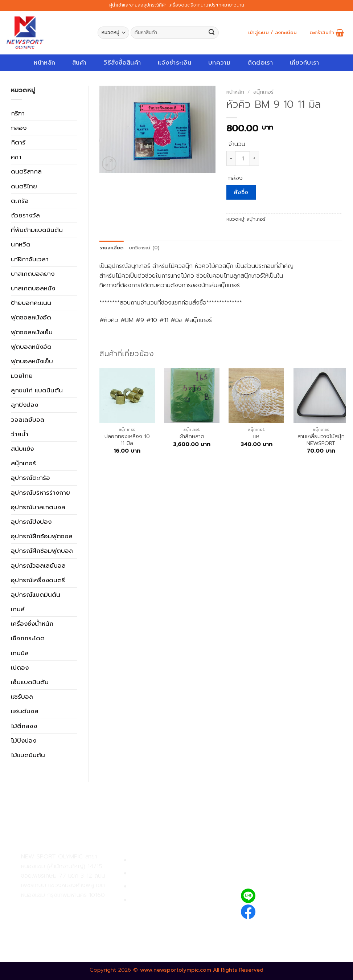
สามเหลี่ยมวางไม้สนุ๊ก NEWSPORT (321, 440)
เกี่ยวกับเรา (305, 63)
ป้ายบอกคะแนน (31, 303)
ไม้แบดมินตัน (28, 755)
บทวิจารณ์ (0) (144, 248)
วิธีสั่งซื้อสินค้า (122, 63)
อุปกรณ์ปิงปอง (31, 522)
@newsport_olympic (291, 896)
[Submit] (212, 33)
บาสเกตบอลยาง (33, 274)
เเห (256, 436)
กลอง (19, 128)
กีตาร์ (18, 142)
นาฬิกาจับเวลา (30, 259)
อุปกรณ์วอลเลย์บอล (38, 565)
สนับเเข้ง (22, 449)
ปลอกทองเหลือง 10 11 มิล (127, 440)
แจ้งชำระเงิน (175, 63)
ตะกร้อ (20, 201)
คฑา (16, 157)
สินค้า (79, 63)
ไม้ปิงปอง (24, 740)
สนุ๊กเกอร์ (23, 463)
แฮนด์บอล (25, 711)
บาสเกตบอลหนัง (33, 288)
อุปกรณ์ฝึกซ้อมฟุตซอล (42, 536)
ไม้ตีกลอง (24, 726)
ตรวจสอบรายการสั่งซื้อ (161, 900)
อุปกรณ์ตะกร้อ (30, 478)
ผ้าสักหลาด (192, 436)
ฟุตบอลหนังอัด (31, 347)
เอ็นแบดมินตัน (30, 682)
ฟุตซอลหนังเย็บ (32, 332)
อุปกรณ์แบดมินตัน (36, 595)
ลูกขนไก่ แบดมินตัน (37, 390)
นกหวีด (21, 244)
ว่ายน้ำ (20, 434)
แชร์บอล (22, 697)
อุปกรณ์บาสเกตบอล (38, 507)
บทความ (219, 63)
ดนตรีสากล (26, 171)
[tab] (111, 248)
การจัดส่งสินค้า (150, 887)
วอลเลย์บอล (28, 420)
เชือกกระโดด (28, 638)
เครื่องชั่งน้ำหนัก (32, 624)
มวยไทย (22, 376)
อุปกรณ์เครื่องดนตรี (38, 580)
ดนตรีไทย (24, 186)
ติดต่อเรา (260, 63)
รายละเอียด (111, 248)
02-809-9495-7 (63, 907)
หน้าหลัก (44, 63)
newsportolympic (286, 910)
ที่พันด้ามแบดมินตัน (37, 230)
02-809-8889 (60, 923)
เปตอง (20, 667)
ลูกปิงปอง (24, 405)
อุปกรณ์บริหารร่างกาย (40, 493)
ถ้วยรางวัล (25, 215)
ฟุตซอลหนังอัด (31, 317)
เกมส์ (18, 609)
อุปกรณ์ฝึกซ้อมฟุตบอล (42, 551)
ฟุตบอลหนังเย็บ (32, 361)
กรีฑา (18, 113)
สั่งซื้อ (241, 192)
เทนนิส (20, 653)
